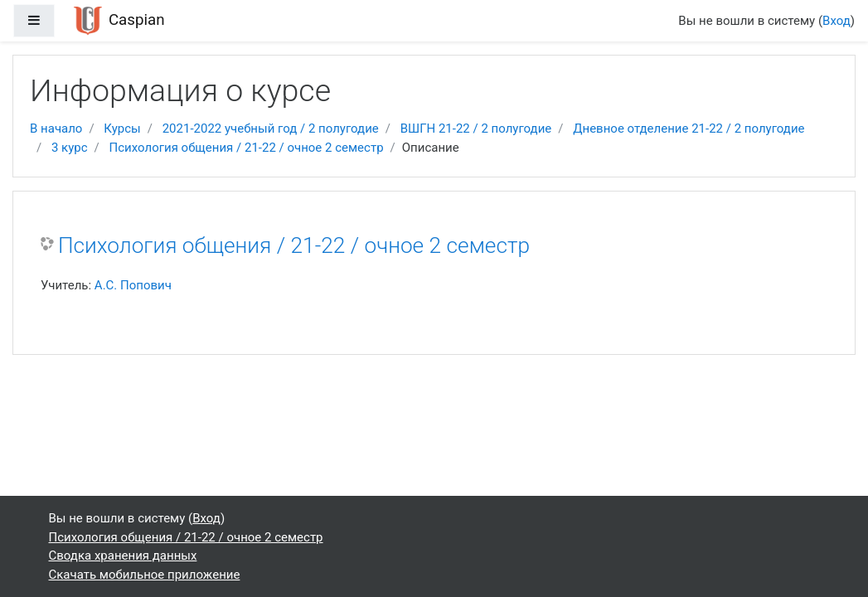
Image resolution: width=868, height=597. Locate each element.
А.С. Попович (133, 285)
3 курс (70, 148)
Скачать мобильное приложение (145, 575)
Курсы (122, 129)
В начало (56, 129)
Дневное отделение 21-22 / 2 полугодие (689, 129)
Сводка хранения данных (123, 556)
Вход (836, 21)
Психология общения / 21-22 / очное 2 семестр (247, 148)
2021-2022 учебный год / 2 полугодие (271, 129)
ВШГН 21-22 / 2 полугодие (476, 129)
